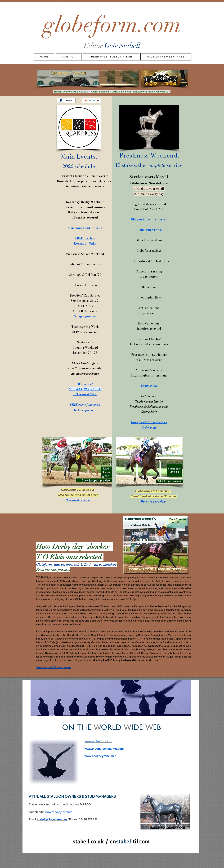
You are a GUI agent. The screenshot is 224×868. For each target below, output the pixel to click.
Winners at (85, 384)
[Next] (187, 698)
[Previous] (35, 698)
